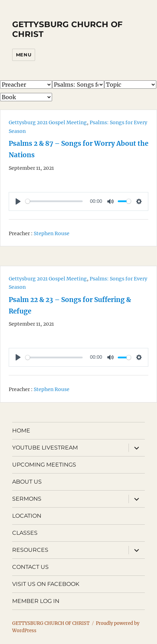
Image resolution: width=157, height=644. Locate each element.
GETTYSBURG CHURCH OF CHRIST (51, 623)
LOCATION (27, 516)
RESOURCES (30, 550)
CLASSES (25, 533)
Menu (24, 55)
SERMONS (27, 499)
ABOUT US (27, 482)
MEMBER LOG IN (36, 601)
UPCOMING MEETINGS (44, 465)
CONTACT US (30, 567)
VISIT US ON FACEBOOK (46, 584)
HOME (21, 431)
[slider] (54, 201)
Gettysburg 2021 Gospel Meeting (48, 122)
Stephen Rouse (52, 233)
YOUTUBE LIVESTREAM (45, 448)
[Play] (18, 201)
